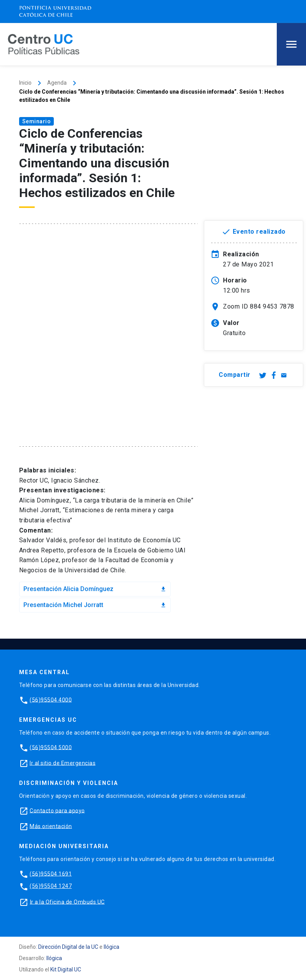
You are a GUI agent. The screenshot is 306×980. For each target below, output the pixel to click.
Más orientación (51, 826)
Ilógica (111, 947)
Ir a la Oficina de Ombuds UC (67, 902)
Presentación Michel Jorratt (95, 605)
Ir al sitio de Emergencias (63, 763)
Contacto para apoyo (57, 810)
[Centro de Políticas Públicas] (44, 44)
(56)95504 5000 (51, 747)
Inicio (25, 83)
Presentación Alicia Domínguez (95, 589)
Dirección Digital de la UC (68, 947)
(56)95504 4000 (51, 699)
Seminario (37, 121)
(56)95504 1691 (51, 873)
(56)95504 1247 (51, 886)
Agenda (57, 83)
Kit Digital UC (66, 969)
